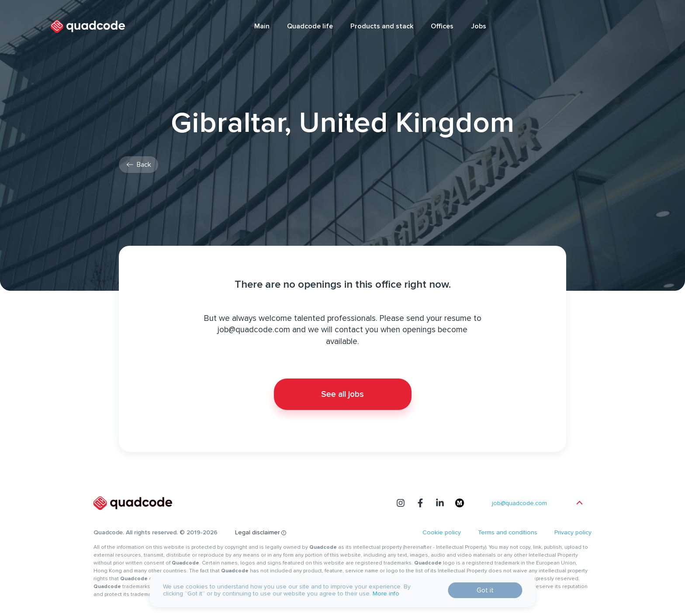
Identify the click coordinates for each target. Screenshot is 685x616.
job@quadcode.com (519, 503)
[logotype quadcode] (88, 26)
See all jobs (342, 394)
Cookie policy (442, 532)
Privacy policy (573, 532)
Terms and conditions (508, 532)
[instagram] (401, 503)
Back (144, 165)
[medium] (460, 503)
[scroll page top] (579, 503)
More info (386, 594)
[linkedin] (440, 503)
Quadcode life (310, 26)
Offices (442, 26)
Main (262, 26)
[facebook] (420, 503)
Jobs (479, 26)
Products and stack (382, 26)
